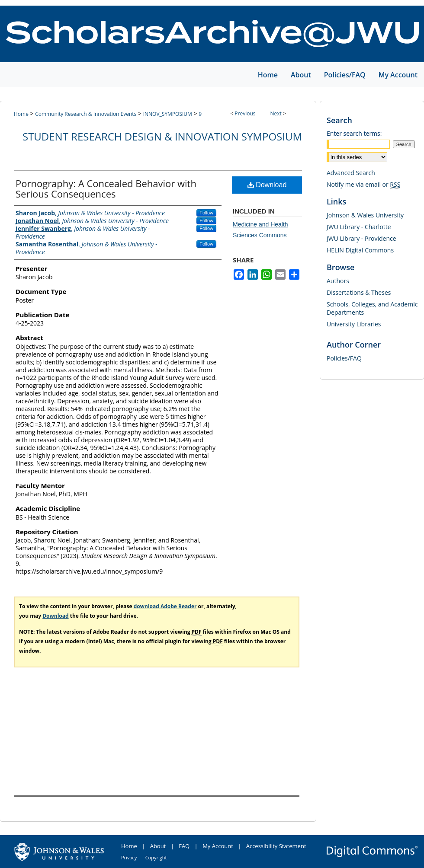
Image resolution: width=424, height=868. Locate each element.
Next (276, 113)
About (158, 846)
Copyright (156, 857)
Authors (338, 281)
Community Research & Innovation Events (86, 114)
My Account (218, 846)
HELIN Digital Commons (360, 250)
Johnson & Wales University (365, 215)
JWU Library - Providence (361, 238)
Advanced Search (351, 173)
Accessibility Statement (276, 846)
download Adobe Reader (165, 606)
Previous (245, 113)
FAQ (184, 846)
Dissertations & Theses (359, 292)
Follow (206, 213)
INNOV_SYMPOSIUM (168, 114)
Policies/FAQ (344, 358)
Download (267, 185)
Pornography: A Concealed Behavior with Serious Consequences (106, 188)
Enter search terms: (354, 133)
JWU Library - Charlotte (359, 227)
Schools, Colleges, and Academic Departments (372, 308)
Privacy (129, 857)
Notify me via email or (363, 184)
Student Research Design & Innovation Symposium (162, 136)
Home (21, 114)
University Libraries (354, 324)
